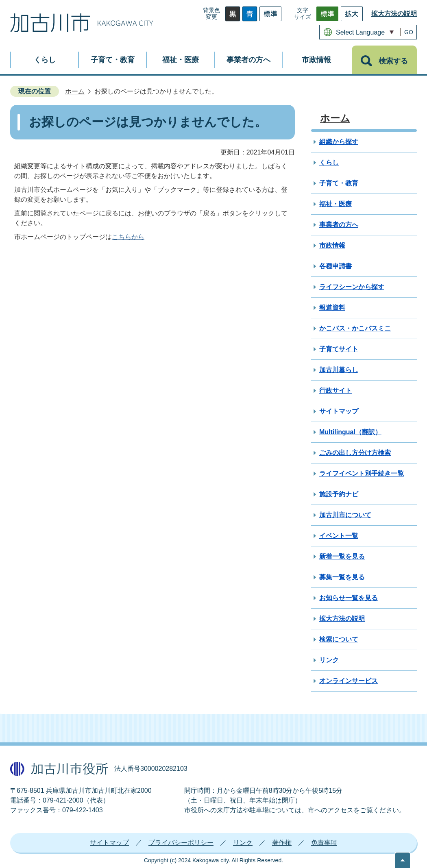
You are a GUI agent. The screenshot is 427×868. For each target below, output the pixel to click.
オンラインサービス (349, 681)
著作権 (282, 843)
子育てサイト (339, 349)
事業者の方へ (339, 225)
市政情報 (332, 245)
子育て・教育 (339, 183)
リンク (329, 660)
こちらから (128, 237)
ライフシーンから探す (352, 287)
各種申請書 (335, 266)
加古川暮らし (339, 370)
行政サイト (335, 390)
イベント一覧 (339, 536)
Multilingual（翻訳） (350, 432)
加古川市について (345, 515)
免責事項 (324, 843)
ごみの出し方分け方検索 (355, 453)
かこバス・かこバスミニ (355, 328)
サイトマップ (339, 411)
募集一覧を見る (342, 577)
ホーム (75, 91)
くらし (329, 162)
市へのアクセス (331, 810)
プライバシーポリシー (181, 843)
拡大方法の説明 (394, 14)
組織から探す (339, 142)
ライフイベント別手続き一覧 (362, 473)
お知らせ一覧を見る (349, 598)
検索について (339, 639)
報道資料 (332, 308)
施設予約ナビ (339, 494)
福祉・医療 (335, 204)
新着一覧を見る (342, 556)
